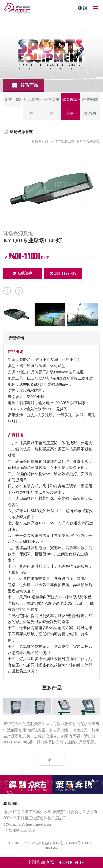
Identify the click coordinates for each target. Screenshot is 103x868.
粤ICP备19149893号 (67, 843)
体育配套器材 (65, 141)
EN (85, 8)
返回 (52, 760)
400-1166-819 (63, 273)
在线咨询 (23, 273)
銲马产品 (42, 141)
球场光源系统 (90, 141)
